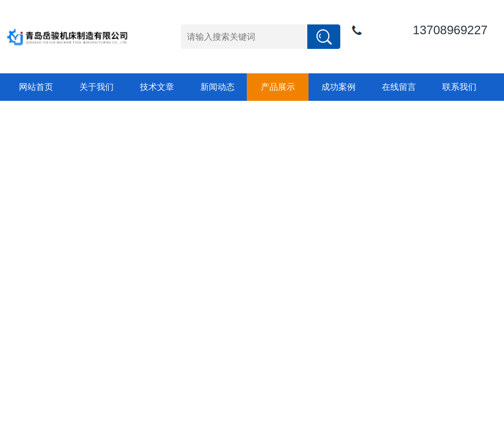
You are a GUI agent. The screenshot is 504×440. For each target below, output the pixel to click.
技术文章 (157, 87)
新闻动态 (217, 87)
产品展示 (278, 87)
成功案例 (338, 87)
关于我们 (97, 87)
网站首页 (36, 87)
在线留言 (399, 87)
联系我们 (459, 87)
